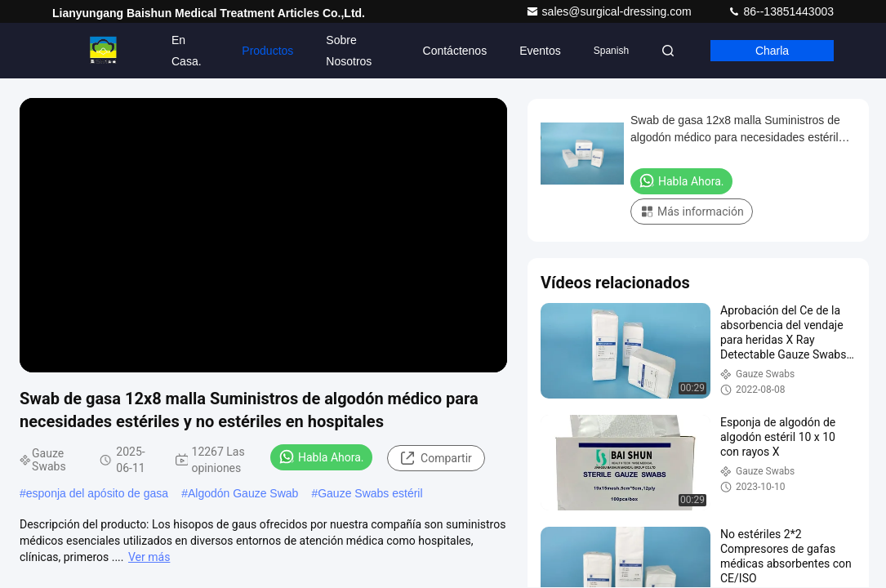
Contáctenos (454, 51)
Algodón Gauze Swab (243, 493)
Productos (267, 51)
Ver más (149, 557)
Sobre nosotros (349, 51)
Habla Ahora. (321, 457)
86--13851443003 (781, 11)
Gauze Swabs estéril (370, 493)
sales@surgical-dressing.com (610, 11)
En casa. (187, 51)
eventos (540, 51)
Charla (772, 51)
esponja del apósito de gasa (97, 493)
